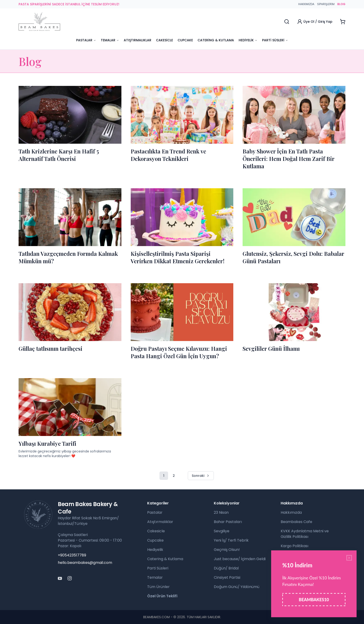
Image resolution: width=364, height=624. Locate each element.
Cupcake (185, 40)
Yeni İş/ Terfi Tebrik (231, 540)
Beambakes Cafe (296, 522)
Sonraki (201, 476)
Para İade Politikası (298, 555)
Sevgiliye (222, 531)
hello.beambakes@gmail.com (85, 563)
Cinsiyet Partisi (227, 577)
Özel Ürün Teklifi (162, 596)
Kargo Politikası (294, 546)
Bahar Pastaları (228, 522)
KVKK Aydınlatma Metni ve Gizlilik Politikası (305, 534)
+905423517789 (72, 555)
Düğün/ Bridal (226, 568)
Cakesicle (164, 40)
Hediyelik (248, 40)
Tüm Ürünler (158, 587)
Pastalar (86, 40)
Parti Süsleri (275, 40)
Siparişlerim (326, 4)
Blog (285, 574)
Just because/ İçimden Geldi (240, 559)
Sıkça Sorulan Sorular (300, 564)
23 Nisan (221, 512)
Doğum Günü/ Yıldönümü (237, 587)
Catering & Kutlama (216, 40)
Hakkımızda (306, 4)
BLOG (341, 4)
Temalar (110, 40)
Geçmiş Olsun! (227, 550)
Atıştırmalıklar (138, 40)
